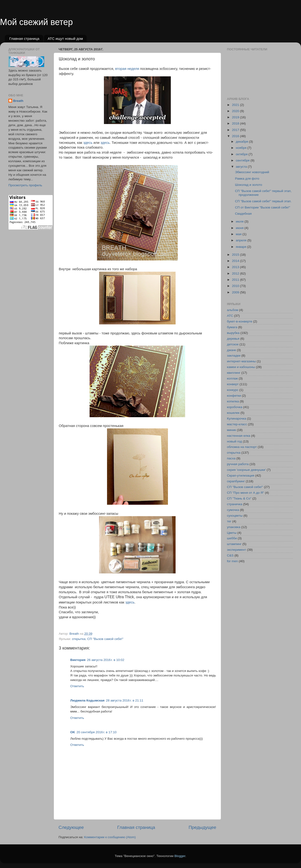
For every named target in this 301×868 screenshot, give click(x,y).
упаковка (234, 527)
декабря (242, 142)
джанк (231, 350)
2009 (236, 292)
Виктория (78, 660)
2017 (236, 130)
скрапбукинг (236, 481)
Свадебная (243, 214)
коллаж (232, 378)
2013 (236, 267)
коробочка (235, 407)
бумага (232, 327)
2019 (236, 117)
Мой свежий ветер (36, 22)
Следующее (71, 827)
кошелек (233, 413)
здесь (88, 143)
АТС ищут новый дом (65, 39)
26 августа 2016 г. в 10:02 (106, 660)
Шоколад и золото (249, 185)
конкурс (233, 390)
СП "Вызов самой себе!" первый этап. (263, 201)
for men (232, 561)
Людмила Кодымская (87, 700)
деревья (233, 339)
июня (240, 228)
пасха (231, 458)
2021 (236, 105)
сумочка (233, 510)
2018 (236, 123)
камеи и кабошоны (241, 367)
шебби (232, 538)
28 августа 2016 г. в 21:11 (124, 700)
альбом (233, 310)
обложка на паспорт (242, 447)
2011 (236, 280)
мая (239, 234)
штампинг (234, 544)
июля (240, 221)
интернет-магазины (241, 361)
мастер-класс (237, 424)
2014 (236, 261)
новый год (234, 441)
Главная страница (24, 39)
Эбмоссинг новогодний (252, 172)
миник (231, 430)
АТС (230, 316)
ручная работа (238, 464)
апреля (242, 240)
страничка (235, 504)
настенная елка (239, 436)
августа (242, 167)
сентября (243, 160)
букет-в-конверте (240, 321)
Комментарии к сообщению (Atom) (110, 837)
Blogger (180, 856)
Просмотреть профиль (25, 185)
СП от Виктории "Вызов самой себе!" (263, 207)
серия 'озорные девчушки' (246, 470)
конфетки (234, 396)
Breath (18, 101)
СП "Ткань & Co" (239, 498)
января (242, 247)
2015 (236, 255)
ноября (242, 148)
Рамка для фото (247, 179)
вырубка (233, 333)
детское (233, 344)
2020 (236, 111)
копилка (233, 401)
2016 (236, 136)
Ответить (77, 686)
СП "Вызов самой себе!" (105, 639)
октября (242, 154)
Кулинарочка (236, 418)
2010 (236, 286)
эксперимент (236, 550)
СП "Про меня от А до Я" (245, 493)
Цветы (232, 533)
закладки (234, 356)
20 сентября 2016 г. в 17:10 (97, 732)
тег (229, 521)
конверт (233, 384)
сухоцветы (235, 516)
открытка (79, 639)
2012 (236, 273)
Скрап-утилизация (241, 476)
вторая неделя (127, 69)
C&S (230, 555)
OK (73, 732)
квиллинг (234, 373)
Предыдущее (202, 827)
